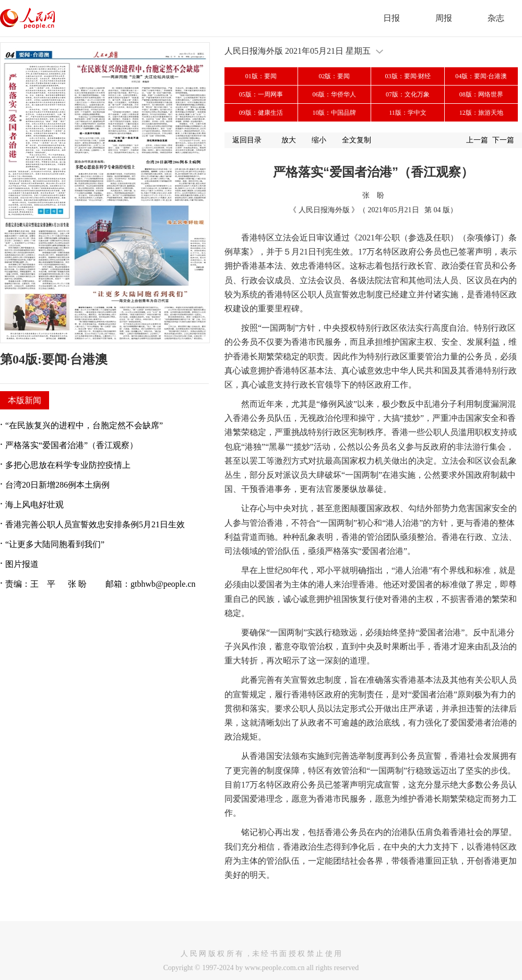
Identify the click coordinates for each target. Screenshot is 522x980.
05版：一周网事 (261, 94)
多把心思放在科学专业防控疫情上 (68, 465)
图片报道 (22, 564)
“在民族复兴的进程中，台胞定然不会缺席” (84, 425)
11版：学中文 (408, 113)
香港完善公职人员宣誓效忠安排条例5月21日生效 (95, 524)
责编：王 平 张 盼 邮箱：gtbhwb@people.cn (100, 584)
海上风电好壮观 (34, 505)
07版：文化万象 (408, 94)
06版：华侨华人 (334, 94)
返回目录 (247, 140)
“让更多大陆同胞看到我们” (55, 544)
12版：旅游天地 (481, 113)
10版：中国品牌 (334, 113)
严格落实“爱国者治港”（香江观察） (72, 445)
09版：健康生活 (261, 113)
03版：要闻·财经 (408, 76)
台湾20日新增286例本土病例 (57, 485)
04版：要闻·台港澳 (481, 76)
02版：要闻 (334, 76)
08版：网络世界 (481, 94)
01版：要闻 (261, 76)
